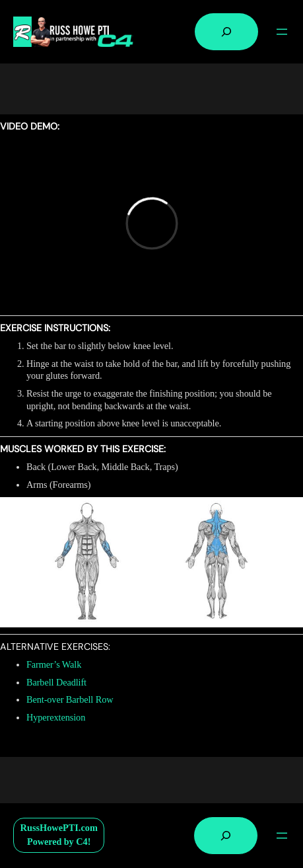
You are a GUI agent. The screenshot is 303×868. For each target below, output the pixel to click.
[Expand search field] (226, 32)
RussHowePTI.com (59, 828)
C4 (82, 842)
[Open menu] (282, 32)
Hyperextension (56, 717)
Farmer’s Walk (54, 664)
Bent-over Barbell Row (70, 699)
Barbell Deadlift (56, 682)
